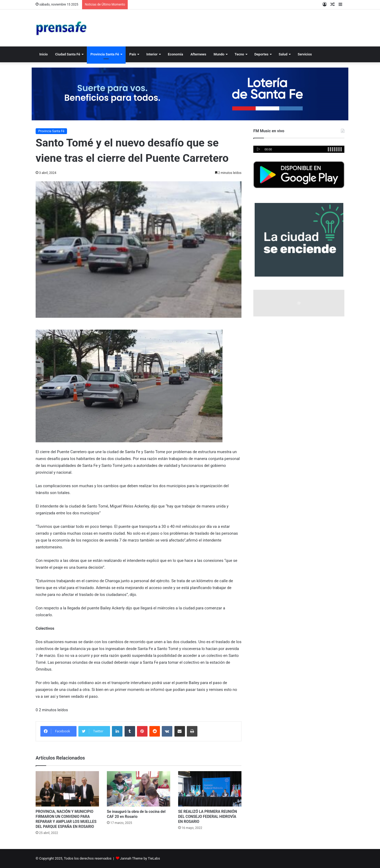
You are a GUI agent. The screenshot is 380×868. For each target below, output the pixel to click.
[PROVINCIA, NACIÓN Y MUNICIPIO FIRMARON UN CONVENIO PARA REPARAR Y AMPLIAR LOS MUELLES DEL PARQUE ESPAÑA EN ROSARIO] (67, 789)
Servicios (305, 54)
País (133, 54)
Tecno (239, 54)
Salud (283, 54)
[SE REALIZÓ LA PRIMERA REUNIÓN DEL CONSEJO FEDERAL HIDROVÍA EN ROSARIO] (210, 789)
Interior (152, 54)
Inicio (44, 54)
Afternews (198, 54)
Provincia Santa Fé (105, 54)
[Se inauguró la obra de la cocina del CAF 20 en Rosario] (139, 789)
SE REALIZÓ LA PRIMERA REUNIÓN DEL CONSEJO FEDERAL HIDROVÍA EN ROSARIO (208, 817)
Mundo (219, 54)
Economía (175, 54)
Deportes (261, 54)
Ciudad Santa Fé (68, 54)
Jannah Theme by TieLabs (140, 858)
